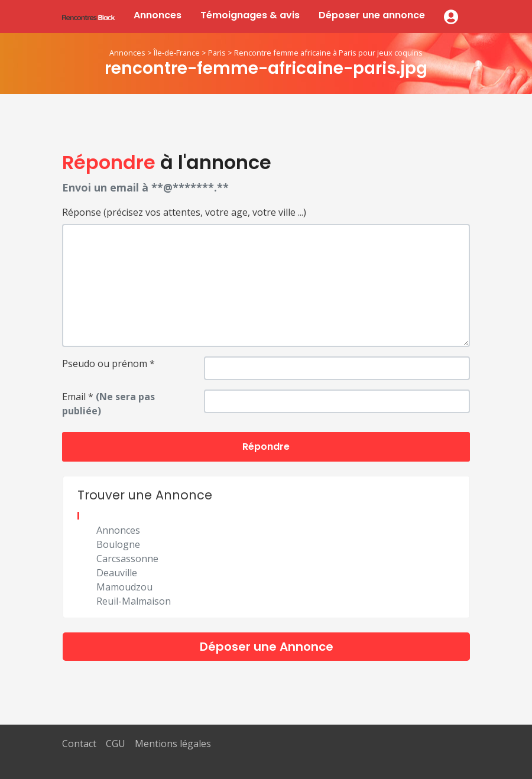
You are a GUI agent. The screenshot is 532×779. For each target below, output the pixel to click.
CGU (116, 744)
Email (108, 404)
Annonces (158, 15)
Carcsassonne (127, 559)
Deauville (117, 573)
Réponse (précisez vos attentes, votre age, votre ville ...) (184, 212)
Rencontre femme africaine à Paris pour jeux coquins (328, 53)
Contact (79, 744)
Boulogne (118, 544)
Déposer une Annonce (267, 647)
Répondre (266, 447)
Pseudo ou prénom (108, 363)
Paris (217, 53)
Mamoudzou (124, 587)
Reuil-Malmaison (134, 601)
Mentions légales (173, 744)
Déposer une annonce (372, 15)
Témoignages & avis (250, 15)
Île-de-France (177, 53)
